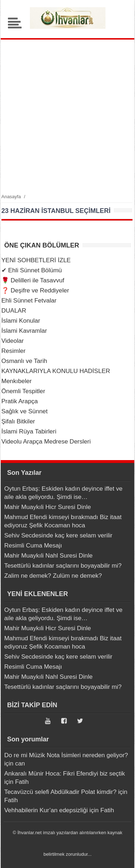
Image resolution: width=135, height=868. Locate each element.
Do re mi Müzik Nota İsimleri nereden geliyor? (66, 755)
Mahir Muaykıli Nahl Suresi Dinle (49, 556)
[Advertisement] (67, 116)
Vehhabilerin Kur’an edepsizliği (46, 810)
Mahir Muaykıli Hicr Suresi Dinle (48, 507)
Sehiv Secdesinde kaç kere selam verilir (58, 535)
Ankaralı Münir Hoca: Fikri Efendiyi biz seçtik (65, 774)
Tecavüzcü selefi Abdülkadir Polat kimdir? (60, 792)
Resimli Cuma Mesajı (33, 546)
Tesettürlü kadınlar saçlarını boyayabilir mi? (63, 566)
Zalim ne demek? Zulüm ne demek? (53, 576)
